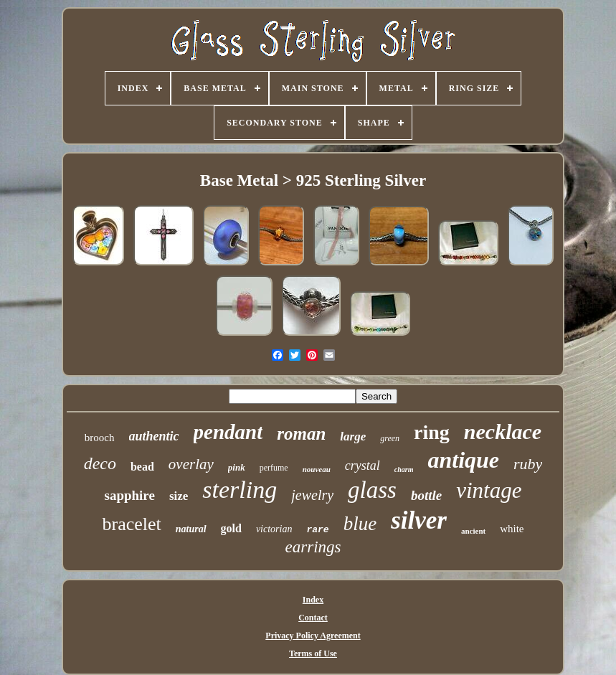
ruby (528, 464)
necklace (503, 431)
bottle (426, 495)
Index (313, 600)
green (390, 438)
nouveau (317, 469)
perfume (274, 468)
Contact (313, 618)
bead (142, 467)
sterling (240, 490)
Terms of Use (313, 653)
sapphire (129, 495)
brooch (100, 438)
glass (372, 490)
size (179, 496)
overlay (191, 464)
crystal (363, 466)
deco (100, 463)
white (512, 529)
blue (360, 524)
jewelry (312, 495)
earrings (313, 547)
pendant (228, 432)
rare (317, 530)
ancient (473, 531)
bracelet (131, 524)
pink (237, 467)
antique (463, 460)
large (353, 436)
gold (231, 528)
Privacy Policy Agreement (313, 636)
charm (404, 469)
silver (419, 520)
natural (191, 529)
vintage (489, 490)
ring (432, 432)
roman (301, 434)
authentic (154, 436)
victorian (274, 529)
